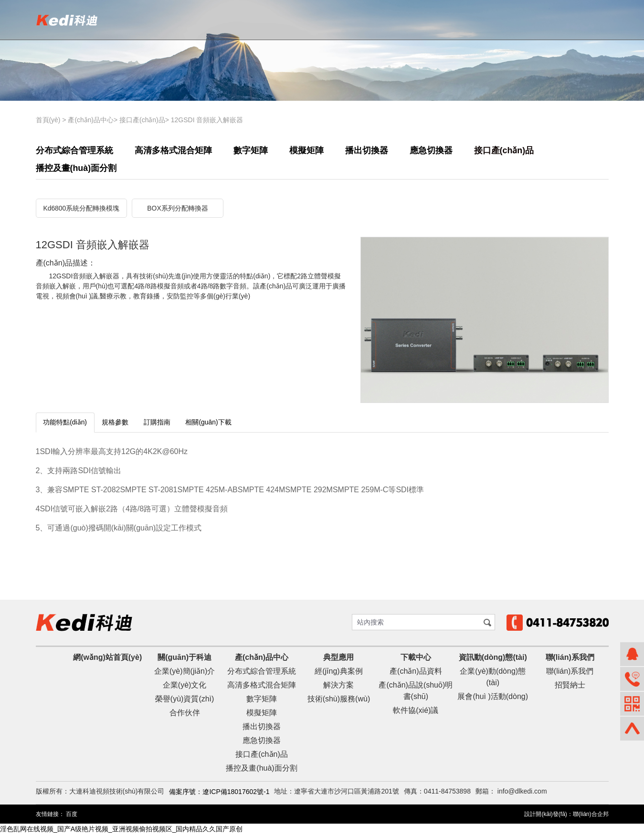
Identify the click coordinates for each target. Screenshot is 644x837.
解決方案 (338, 687)
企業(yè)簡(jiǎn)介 (185, 673)
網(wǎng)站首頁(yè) (107, 660)
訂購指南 (158, 425)
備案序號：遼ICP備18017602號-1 (219, 794)
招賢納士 (570, 687)
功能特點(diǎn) (65, 425)
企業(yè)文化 (185, 687)
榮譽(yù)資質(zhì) (185, 701)
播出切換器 (367, 150)
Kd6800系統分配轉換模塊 (81, 211)
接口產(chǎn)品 (143, 120)
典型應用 (338, 660)
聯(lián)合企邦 (591, 817)
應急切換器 (431, 150)
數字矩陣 (251, 150)
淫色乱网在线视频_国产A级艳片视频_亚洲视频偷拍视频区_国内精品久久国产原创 (121, 832)
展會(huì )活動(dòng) (493, 699)
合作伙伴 (185, 715)
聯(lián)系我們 (570, 660)
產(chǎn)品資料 (416, 673)
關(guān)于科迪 (185, 660)
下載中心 (416, 660)
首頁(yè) (48, 120)
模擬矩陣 (306, 150)
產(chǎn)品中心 (91, 120)
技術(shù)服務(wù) (339, 701)
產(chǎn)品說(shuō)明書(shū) (416, 693)
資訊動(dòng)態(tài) (493, 660)
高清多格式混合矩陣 (173, 150)
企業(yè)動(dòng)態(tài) (493, 679)
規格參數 (116, 425)
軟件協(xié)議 (416, 713)
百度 (72, 817)
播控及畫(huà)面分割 (76, 170)
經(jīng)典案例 (338, 673)
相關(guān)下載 (210, 425)
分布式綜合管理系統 (74, 150)
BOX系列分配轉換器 (178, 211)
